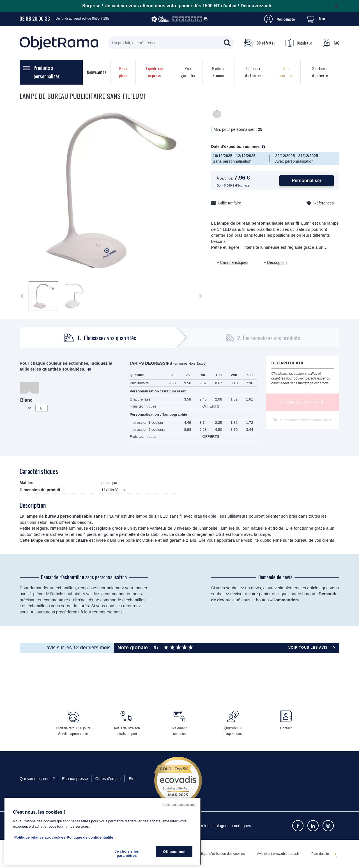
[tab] (97, 338)
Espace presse (75, 779)
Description (276, 262)
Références (324, 203)
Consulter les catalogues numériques (219, 826)
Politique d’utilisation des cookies (220, 854)
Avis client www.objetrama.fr (278, 854)
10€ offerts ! (259, 43)
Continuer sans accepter (179, 805)
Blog (133, 779)
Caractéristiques (233, 262)
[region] (103, 831)
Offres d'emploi (108, 779)
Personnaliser (307, 181)
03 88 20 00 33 (35, 18)
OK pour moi (174, 852)
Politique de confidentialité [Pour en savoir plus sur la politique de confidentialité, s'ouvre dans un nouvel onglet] (90, 837)
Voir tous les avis (308, 648)
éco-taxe (243, 185)
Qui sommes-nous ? (37, 779)
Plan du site (320, 854)
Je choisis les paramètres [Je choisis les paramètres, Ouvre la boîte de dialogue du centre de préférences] (127, 854)
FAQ (331, 43)
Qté (28, 408)
